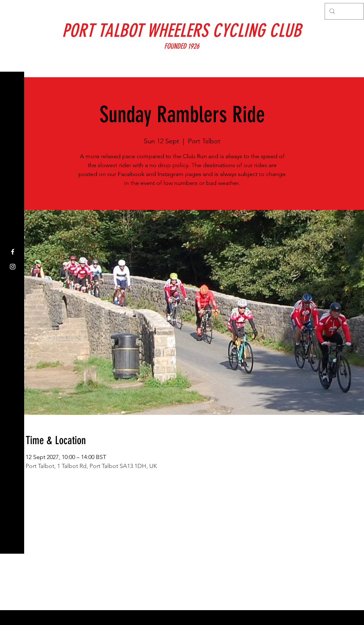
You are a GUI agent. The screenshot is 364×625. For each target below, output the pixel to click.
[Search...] (343, 11)
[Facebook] (13, 252)
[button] (13, 11)
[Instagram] (13, 267)
